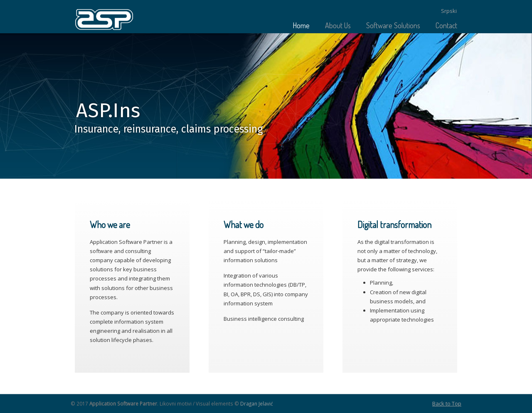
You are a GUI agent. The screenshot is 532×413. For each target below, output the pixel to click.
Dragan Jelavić (257, 403)
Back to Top (447, 403)
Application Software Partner (106, 21)
